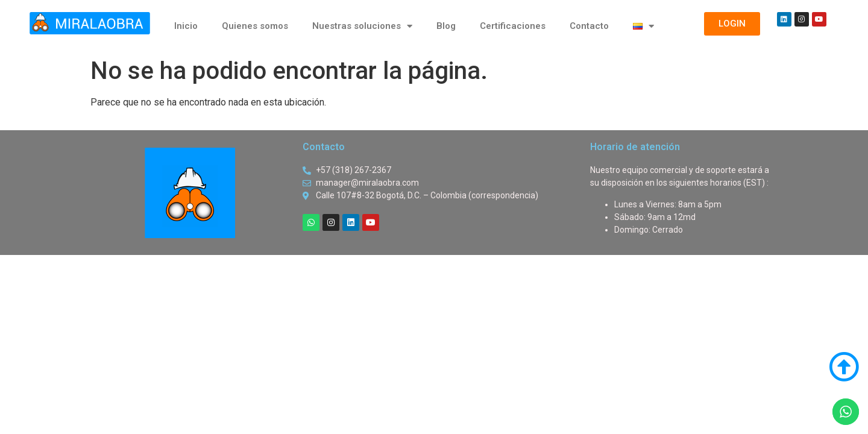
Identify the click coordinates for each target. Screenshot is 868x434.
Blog (446, 26)
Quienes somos (255, 26)
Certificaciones (513, 26)
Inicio (186, 26)
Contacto (589, 26)
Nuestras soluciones (362, 26)
